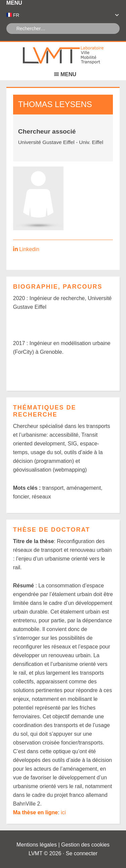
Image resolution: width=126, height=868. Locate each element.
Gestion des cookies (85, 845)
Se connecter (82, 853)
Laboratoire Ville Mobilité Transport (63, 55)
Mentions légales (37, 845)
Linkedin (29, 249)
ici (63, 812)
